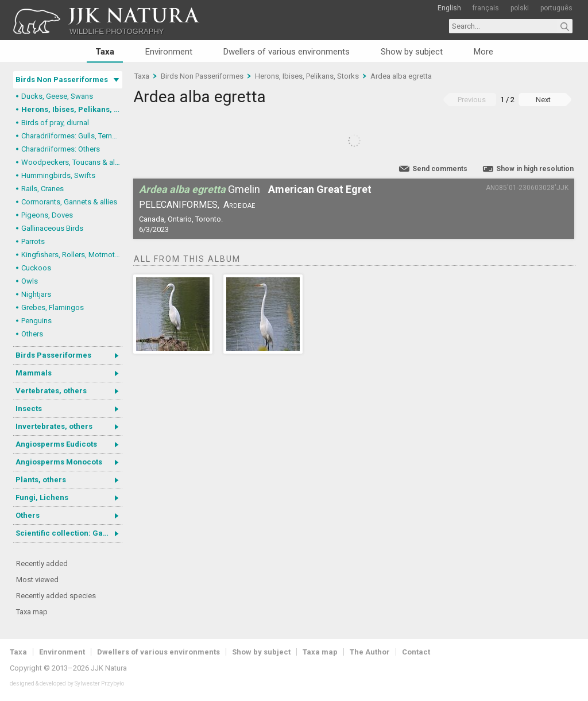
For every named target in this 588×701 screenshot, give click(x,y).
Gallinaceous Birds (52, 228)
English (449, 8)
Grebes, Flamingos (53, 307)
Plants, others (41, 480)
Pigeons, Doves (47, 215)
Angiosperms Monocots (59, 462)
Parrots (33, 241)
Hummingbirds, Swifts (58, 175)
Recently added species (56, 596)
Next (543, 100)
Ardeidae (239, 205)
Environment (169, 52)
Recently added (42, 563)
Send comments (440, 169)
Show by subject (412, 52)
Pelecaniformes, (179, 205)
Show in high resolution (535, 169)
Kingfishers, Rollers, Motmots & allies (72, 255)
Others (32, 334)
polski (520, 8)
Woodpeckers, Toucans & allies (72, 162)
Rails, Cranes (42, 189)
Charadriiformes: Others (61, 149)
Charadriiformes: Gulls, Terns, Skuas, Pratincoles (72, 136)
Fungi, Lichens (42, 497)
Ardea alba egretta (401, 76)
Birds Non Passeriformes (62, 80)
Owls (30, 281)
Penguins (36, 321)
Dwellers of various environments (287, 52)
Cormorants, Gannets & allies (69, 202)
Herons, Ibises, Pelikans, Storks (72, 109)
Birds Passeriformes (53, 355)
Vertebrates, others (51, 391)
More (483, 52)
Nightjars (36, 294)
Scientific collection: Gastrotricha (69, 533)
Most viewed (37, 580)
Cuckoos (36, 268)
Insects (29, 408)
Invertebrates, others (54, 426)
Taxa (105, 52)
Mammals (34, 373)
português (556, 8)
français (486, 8)
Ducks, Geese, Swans (57, 96)
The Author (370, 652)
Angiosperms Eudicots (56, 444)
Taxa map (32, 612)
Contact (416, 652)
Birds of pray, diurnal (55, 123)
